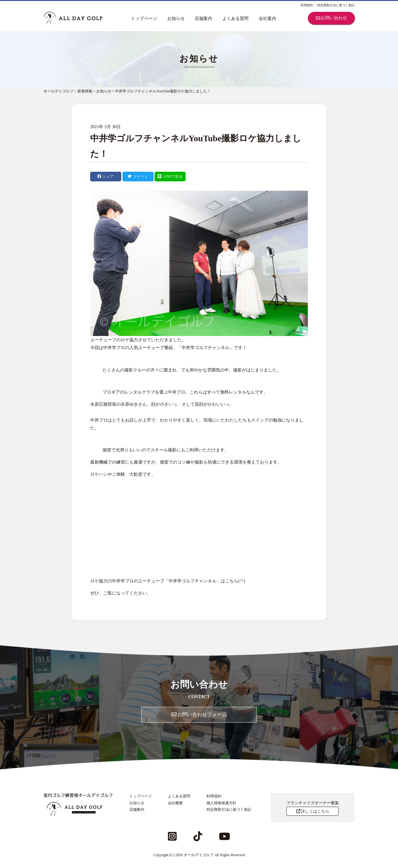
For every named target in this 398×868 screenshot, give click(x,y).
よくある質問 (235, 19)
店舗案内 (203, 19)
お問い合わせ (331, 18)
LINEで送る (170, 176)
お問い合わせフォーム (199, 714)
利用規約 (307, 5)
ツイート (138, 176)
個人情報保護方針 (221, 803)
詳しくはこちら (312, 811)
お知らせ (176, 19)
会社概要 (175, 803)
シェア (106, 176)
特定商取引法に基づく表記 (336, 5)
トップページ (144, 19)
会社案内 (267, 19)
